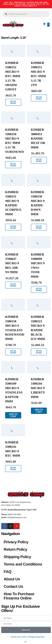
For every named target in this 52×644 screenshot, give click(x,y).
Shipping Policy (17, 557)
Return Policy (15, 549)
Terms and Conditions (23, 564)
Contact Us (13, 586)
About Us (12, 579)
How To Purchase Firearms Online (19, 596)
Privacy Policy (16, 542)
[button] (48, 25)
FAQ (7, 572)
